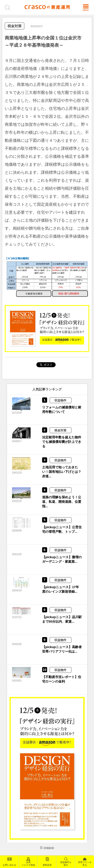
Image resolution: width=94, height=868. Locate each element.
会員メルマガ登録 (28, 862)
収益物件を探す (66, 862)
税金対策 (15, 26)
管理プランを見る (85, 862)
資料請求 (47, 862)
